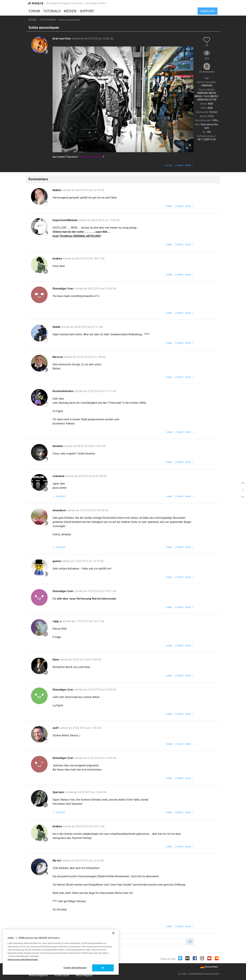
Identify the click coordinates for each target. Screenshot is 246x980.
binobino (58, 446)
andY (56, 728)
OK (103, 968)
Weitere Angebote (38, 975)
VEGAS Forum (62, 975)
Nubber (57, 190)
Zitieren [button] (179, 165)
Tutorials (52, 11)
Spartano (59, 792)
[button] (189, 165)
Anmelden (208, 11)
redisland (59, 476)
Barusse (58, 357)
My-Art (57, 861)
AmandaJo (60, 510)
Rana (56, 660)
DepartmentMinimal (65, 220)
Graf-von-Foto (62, 39)
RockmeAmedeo (63, 391)
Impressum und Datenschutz (23, 960)
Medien (70, 11)
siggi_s (57, 621)
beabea (58, 259)
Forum (34, 11)
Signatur (60, 496)
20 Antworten (207, 72)
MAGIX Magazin (84, 975)
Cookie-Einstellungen (75, 968)
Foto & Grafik (48, 20)
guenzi (57, 561)
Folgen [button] (169, 165)
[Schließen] (113, 933)
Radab (57, 327)
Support (87, 11)
